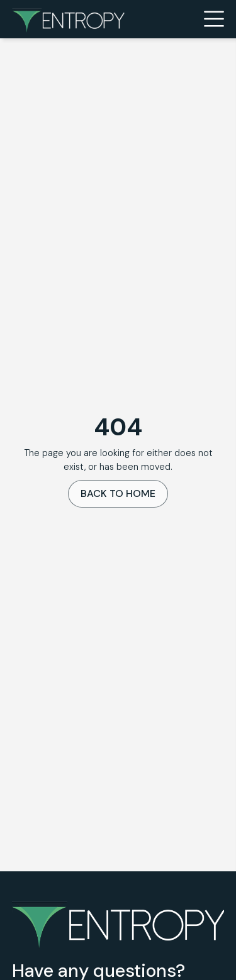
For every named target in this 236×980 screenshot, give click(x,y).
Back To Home (118, 493)
